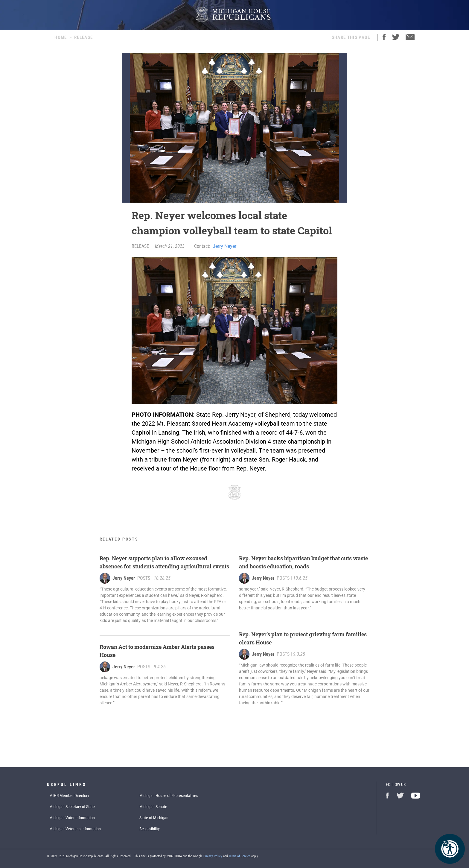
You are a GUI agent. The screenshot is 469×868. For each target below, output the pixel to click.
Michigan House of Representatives (169, 796)
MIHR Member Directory (69, 796)
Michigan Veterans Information (75, 829)
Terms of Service (239, 856)
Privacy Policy (213, 856)
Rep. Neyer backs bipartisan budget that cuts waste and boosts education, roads (303, 562)
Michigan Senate (153, 807)
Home (61, 37)
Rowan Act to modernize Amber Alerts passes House (157, 651)
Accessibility (150, 829)
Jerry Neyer (224, 246)
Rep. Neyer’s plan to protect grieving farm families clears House (303, 638)
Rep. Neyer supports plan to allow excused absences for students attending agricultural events (164, 562)
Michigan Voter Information (72, 818)
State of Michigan (154, 818)
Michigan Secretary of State (72, 807)
